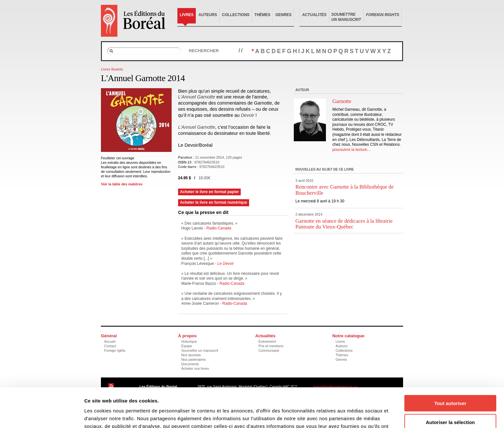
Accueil (110, 341)
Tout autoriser (450, 364)
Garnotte (342, 101)
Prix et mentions (271, 346)
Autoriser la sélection (450, 383)
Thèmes (262, 15)
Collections (236, 15)
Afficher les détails (354, 415)
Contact (110, 346)
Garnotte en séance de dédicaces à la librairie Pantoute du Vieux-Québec (344, 224)
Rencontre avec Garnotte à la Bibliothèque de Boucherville (345, 190)
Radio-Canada (219, 228)
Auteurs (208, 15)
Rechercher (204, 51)
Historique (189, 341)
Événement (267, 341)
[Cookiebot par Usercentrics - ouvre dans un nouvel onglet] (42, 415)
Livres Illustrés (112, 69)
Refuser (450, 401)
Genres (283, 15)
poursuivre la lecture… (352, 150)
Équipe (187, 346)
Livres (187, 15)
